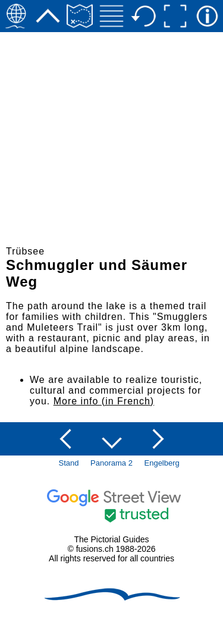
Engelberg (162, 463)
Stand (69, 463)
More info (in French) (104, 401)
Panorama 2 (111, 463)
